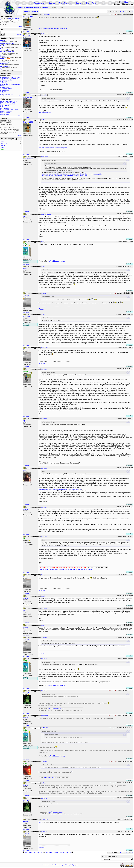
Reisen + (42, 309)
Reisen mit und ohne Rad (8, 104)
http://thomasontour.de (56, 708)
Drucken (129, 31)
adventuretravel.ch (6, 105)
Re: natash (44, 507)
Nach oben (26, 31)
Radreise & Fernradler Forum (28, 7)
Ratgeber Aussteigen (6, 111)
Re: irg (43, 242)
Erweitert (19, 34)
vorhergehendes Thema (32, 852)
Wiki (94, 3)
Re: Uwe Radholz (46, 14)
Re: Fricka (44, 608)
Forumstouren (6, 90)
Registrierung (39, 3)
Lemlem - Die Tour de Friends (9, 101)
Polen (4, 92)
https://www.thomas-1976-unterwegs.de (53, 28)
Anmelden (124, 2)
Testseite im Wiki (7, 89)
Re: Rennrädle (45, 120)
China (4, 93)
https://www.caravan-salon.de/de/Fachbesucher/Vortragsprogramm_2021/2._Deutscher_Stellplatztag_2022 (72, 174)
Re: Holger (44, 369)
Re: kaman (44, 832)
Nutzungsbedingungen (71, 865)
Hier (40, 822)
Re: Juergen (44, 34)
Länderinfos (6, 87)
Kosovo (4, 81)
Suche (79, 3)
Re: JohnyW (44, 716)
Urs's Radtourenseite (6, 107)
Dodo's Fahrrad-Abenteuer (8, 103)
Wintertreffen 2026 (7, 94)
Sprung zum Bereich (110, 856)
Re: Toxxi (43, 293)
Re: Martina (44, 95)
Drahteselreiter (5, 114)
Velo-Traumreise (5, 113)
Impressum (46, 865)
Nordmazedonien (7, 80)
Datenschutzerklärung (57, 865)
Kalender (52, 3)
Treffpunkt (45, 7)
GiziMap (5, 83)
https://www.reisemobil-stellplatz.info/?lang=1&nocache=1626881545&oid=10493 (64, 175)
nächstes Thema (66, 852)
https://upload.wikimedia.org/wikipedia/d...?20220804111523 (60, 489)
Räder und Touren (50, 778)
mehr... (20, 96)
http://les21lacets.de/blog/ (56, 261)
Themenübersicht (50, 852)
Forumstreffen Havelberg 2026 (11, 77)
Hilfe (87, 3)
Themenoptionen (31, 11)
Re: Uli (43, 575)
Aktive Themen (65, 3)
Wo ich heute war (45, 113)
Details (20, 26)
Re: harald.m (44, 348)
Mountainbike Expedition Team (9, 110)
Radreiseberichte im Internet (10, 79)
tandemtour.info (5, 108)
